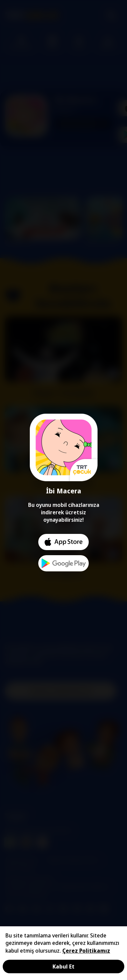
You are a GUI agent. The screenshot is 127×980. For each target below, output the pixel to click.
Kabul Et (63, 966)
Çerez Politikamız (86, 951)
